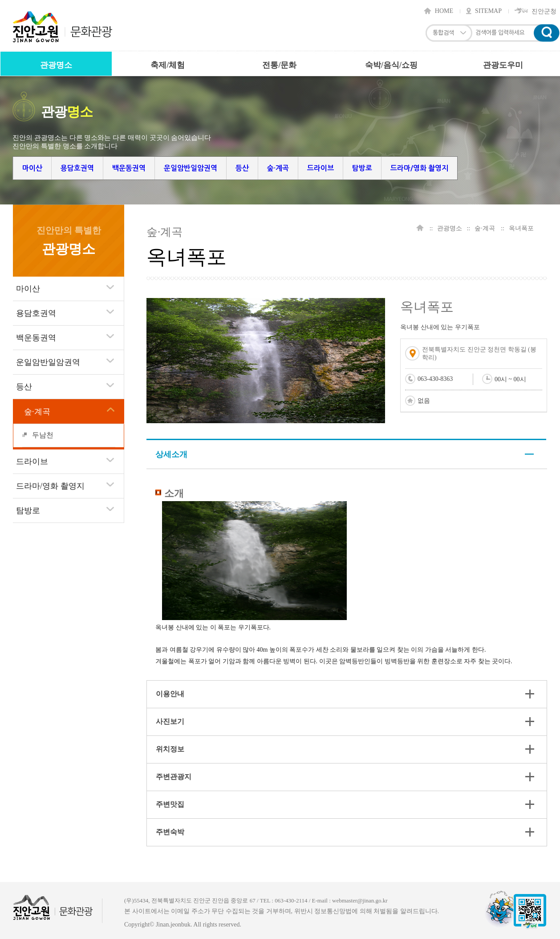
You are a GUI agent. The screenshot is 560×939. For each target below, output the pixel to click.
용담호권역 (77, 168)
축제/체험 (168, 65)
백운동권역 (129, 168)
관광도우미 (503, 65)
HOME (444, 11)
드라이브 (321, 168)
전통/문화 (279, 65)
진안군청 (544, 11)
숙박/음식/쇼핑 (391, 65)
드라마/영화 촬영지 (419, 168)
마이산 (32, 168)
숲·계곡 (278, 168)
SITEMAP (488, 11)
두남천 (43, 435)
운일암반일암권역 (191, 168)
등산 (242, 168)
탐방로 (362, 168)
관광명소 (56, 65)
